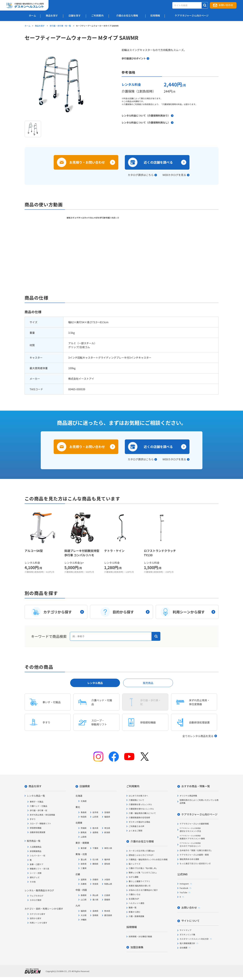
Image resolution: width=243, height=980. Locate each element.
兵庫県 (84, 884)
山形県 (95, 817)
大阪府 (107, 880)
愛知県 (107, 864)
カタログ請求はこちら (141, 175)
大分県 (84, 915)
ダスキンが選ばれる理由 (139, 822)
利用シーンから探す (38, 923)
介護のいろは (135, 895)
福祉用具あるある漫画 (189, 859)
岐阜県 (84, 864)
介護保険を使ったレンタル (140, 805)
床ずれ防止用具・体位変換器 (42, 815)
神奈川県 (108, 848)
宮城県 (107, 812)
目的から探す (36, 918)
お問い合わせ (226, 5)
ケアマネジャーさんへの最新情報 (194, 824)
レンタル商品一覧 (36, 796)
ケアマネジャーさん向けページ (199, 815)
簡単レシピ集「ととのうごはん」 (143, 873)
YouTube (183, 893)
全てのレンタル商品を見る (198, 736)
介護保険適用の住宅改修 (139, 818)
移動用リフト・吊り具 (39, 869)
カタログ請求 (36, 900)
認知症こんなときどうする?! (141, 855)
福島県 (107, 817)
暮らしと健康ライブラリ (139, 881)
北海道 (84, 801)
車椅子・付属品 (37, 802)
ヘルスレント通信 (136, 903)
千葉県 (95, 848)
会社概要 (184, 948)
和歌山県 (108, 884)
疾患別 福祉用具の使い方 (140, 886)
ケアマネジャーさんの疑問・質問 (194, 855)
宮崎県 (95, 915)
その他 (33, 882)
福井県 (107, 860)
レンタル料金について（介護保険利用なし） (146, 122)
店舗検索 (85, 786)
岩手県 (95, 812)
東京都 (84, 848)
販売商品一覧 (34, 841)
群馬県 (84, 833)
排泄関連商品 (36, 851)
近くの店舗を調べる (158, 162)
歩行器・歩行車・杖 (38, 811)
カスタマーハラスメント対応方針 (194, 939)
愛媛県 (107, 900)
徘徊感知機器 (36, 828)
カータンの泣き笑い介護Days (142, 851)
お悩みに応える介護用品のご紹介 (143, 890)
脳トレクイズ (135, 864)
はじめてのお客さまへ (138, 796)
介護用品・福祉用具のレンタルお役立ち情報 (148, 860)
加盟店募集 (137, 947)
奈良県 (95, 884)
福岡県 (84, 911)
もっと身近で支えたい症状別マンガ (195, 864)
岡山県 (95, 895)
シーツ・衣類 (36, 873)
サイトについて (190, 921)
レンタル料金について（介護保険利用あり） (146, 115)
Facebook (184, 888)
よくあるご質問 (135, 831)
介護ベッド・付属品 (38, 806)
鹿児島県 (108, 915)
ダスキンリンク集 (187, 935)
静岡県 (95, 864)
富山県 (84, 860)
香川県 (95, 900)
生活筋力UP (134, 899)
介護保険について (136, 800)
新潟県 (107, 833)
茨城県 (84, 828)
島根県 (84, 895)
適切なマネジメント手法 (190, 830)
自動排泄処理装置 (38, 832)
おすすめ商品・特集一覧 (196, 786)
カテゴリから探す (38, 914)
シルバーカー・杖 (38, 856)
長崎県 (95, 911)
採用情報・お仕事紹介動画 (140, 937)
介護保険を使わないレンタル (141, 809)
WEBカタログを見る (174, 175)
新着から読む (135, 912)
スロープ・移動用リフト (40, 824)
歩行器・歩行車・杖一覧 (61, 26)
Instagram (184, 884)
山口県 (84, 900)
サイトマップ (185, 930)
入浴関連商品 (36, 847)
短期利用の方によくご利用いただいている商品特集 (199, 802)
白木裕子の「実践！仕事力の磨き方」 (196, 851)
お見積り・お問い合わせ (87, 162)
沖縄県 (84, 920)
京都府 (95, 880)
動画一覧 (133, 908)
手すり (33, 819)
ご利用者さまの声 (136, 826)
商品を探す (40, 26)
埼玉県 (107, 828)
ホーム (27, 26)
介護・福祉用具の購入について (142, 813)
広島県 (107, 895)
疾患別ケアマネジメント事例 (192, 837)
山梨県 (84, 837)
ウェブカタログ (37, 896)
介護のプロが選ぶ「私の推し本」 (143, 868)
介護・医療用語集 (136, 916)
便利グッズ (35, 878)
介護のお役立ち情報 (142, 842)
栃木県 (95, 828)
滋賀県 (84, 880)
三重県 (84, 868)
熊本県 (107, 911)
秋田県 (84, 817)
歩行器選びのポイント (134, 58)
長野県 (95, 833)
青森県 (84, 812)
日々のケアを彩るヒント (190, 845)
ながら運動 (134, 877)
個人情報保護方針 (187, 943)
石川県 (95, 860)
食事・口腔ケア (37, 864)
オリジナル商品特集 (188, 796)
